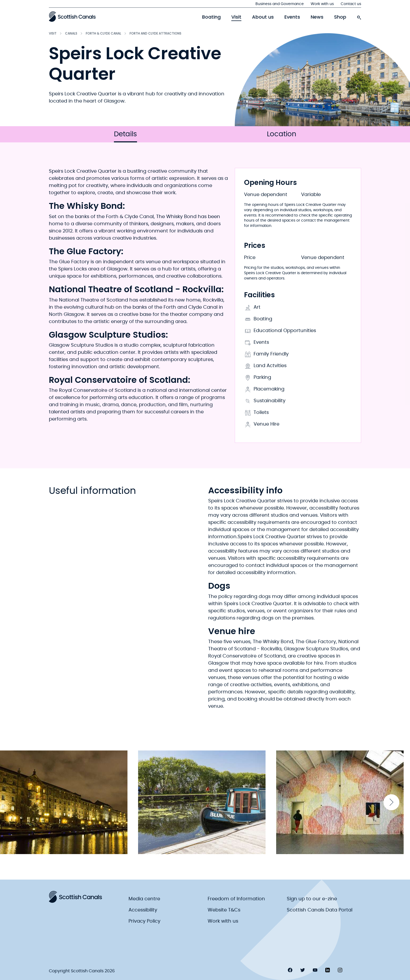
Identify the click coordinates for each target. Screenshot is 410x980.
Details (125, 137)
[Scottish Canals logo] (72, 16)
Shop (340, 17)
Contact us (351, 4)
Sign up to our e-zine (312, 899)
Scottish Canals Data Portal (320, 910)
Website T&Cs (224, 910)
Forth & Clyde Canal (103, 33)
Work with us (322, 4)
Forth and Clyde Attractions (155, 33)
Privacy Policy (144, 921)
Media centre (144, 899)
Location (282, 134)
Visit (236, 17)
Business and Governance (280, 4)
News (317, 17)
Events (292, 17)
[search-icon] (359, 16)
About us (263, 17)
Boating (211, 17)
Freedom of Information (236, 899)
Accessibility (143, 910)
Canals (71, 33)
